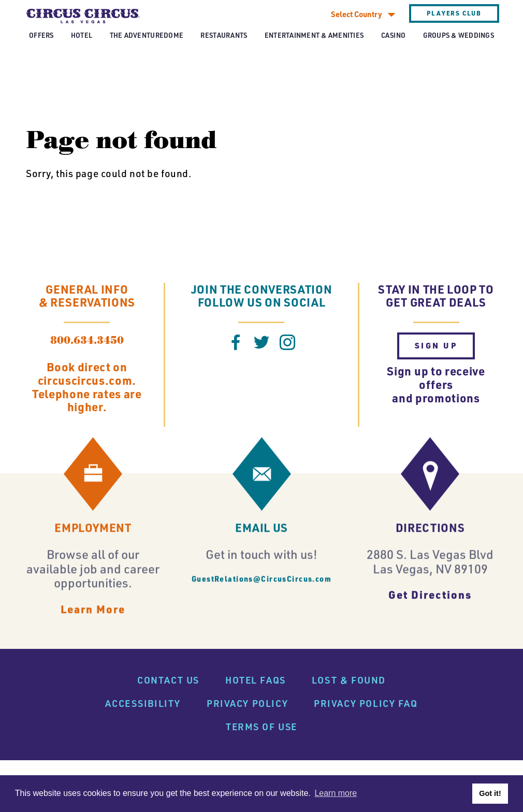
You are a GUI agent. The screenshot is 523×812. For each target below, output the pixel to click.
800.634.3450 (87, 341)
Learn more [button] (336, 793)
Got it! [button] (490, 793)
